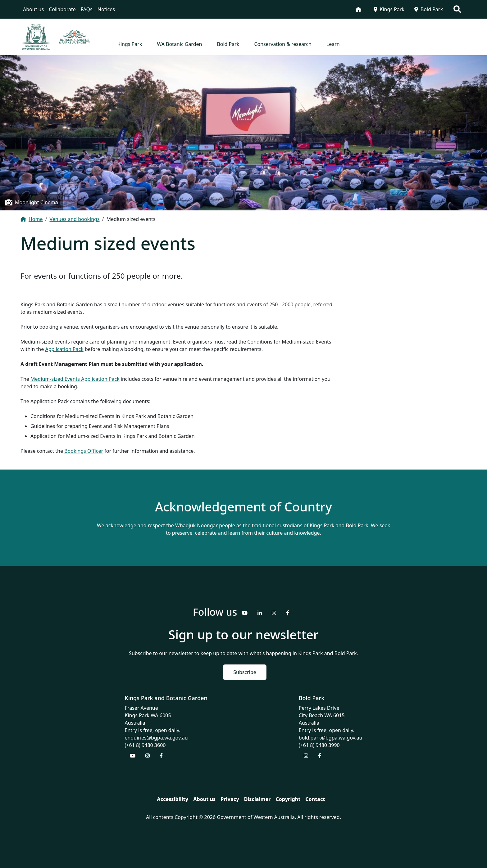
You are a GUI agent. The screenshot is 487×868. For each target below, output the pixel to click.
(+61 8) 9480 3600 (145, 745)
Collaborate (62, 9)
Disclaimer (257, 799)
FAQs (87, 9)
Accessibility (173, 799)
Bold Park (429, 9)
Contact (315, 799)
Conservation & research (283, 44)
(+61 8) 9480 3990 (319, 745)
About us (33, 9)
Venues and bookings (74, 219)
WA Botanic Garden (179, 44)
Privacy (230, 799)
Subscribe (245, 672)
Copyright (288, 799)
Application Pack (64, 349)
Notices (106, 9)
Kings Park (389, 9)
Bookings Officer (84, 451)
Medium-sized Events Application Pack (75, 379)
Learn (333, 44)
